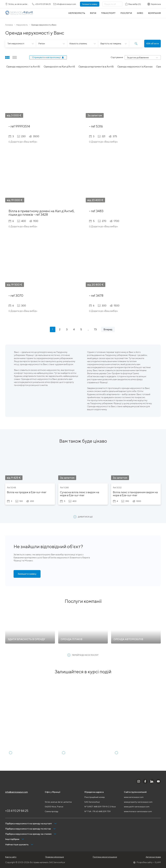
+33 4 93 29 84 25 (17, 811)
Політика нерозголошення (105, 857)
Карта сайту (11, 857)
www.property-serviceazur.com (138, 802)
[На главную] (19, 13)
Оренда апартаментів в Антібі (96, 67)
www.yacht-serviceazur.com (137, 807)
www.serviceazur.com (134, 797)
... (88, 329)
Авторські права (153, 857)
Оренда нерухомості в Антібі (23, 67)
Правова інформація (55, 857)
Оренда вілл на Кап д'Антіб (59, 67)
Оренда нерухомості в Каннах (135, 67)
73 (95, 329)
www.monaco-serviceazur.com (138, 811)
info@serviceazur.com (17, 792)
